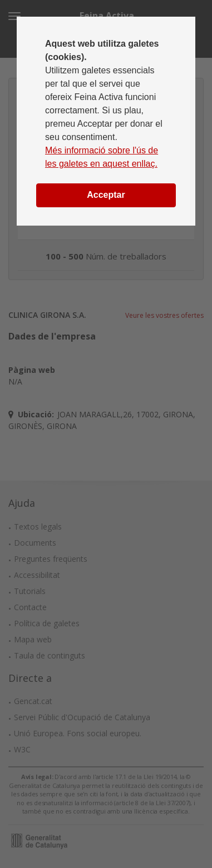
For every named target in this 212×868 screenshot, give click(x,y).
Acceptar (106, 195)
